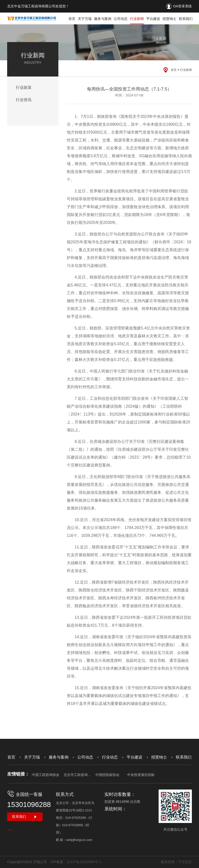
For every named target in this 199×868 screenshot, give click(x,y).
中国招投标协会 (107, 775)
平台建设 (153, 19)
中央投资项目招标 (141, 775)
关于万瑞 (85, 19)
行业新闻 (137, 19)
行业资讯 (24, 100)
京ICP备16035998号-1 (84, 862)
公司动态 (121, 19)
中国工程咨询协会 (46, 775)
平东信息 (185, 862)
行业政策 (24, 87)
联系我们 (186, 19)
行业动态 (110, 757)
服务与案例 (103, 19)
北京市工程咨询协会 (77, 775)
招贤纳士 (169, 19)
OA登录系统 (182, 6)
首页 (72, 19)
